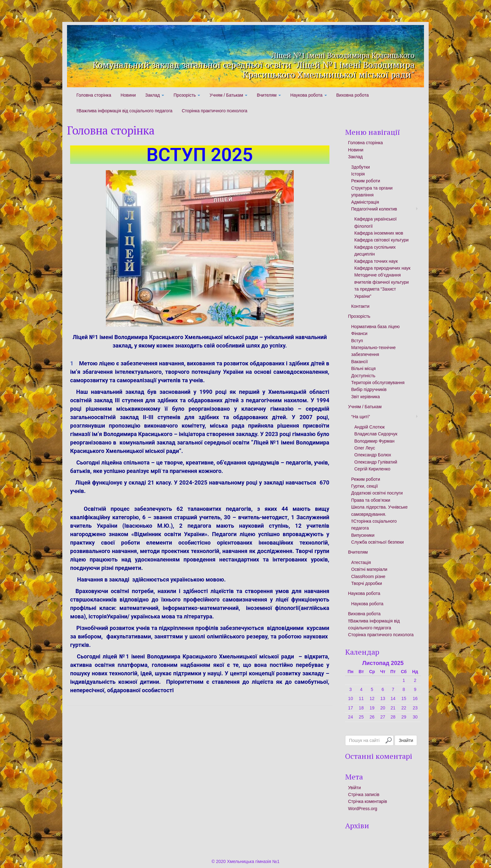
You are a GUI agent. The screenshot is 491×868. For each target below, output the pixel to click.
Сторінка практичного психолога (214, 111)
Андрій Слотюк (370, 427)
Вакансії (360, 362)
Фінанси (359, 333)
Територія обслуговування (378, 383)
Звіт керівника (366, 397)
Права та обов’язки (371, 500)
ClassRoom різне (368, 576)
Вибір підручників (369, 389)
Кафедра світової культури (382, 240)
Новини (128, 95)
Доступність (363, 376)
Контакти (360, 306)
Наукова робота (309, 95)
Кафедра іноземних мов (379, 233)
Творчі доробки (367, 583)
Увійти (355, 788)
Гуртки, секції (365, 486)
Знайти (406, 740)
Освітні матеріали (369, 569)
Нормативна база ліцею (376, 327)
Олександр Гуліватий (376, 462)
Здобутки (361, 167)
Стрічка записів (364, 794)
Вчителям (269, 95)
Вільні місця (364, 368)
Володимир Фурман (375, 441)
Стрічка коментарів (368, 801)
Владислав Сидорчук (376, 434)
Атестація (361, 562)
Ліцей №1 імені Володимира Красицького (285, 53)
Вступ (357, 341)
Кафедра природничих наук (382, 268)
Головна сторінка (94, 95)
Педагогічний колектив (374, 209)
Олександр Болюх (373, 455)
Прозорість (187, 95)
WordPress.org (363, 809)
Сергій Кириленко (372, 469)
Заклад (155, 95)
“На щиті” (361, 417)
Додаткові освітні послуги (377, 493)
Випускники (363, 535)
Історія (358, 174)
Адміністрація (365, 202)
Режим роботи (366, 181)
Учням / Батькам (228, 95)
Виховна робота (353, 95)
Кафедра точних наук (376, 261)
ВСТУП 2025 (200, 155)
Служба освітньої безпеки (378, 542)
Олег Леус (365, 448)
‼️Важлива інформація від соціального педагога (124, 111)
